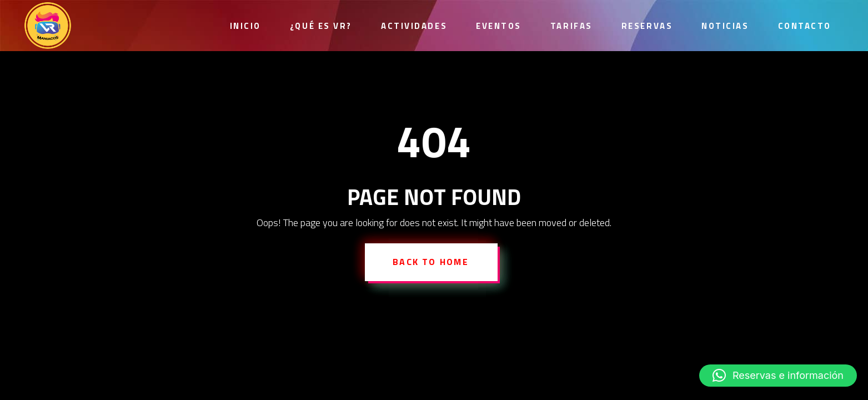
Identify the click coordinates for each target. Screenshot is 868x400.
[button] (778, 376)
